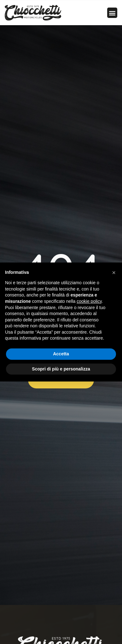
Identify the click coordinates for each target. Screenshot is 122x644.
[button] (112, 13)
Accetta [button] (61, 354)
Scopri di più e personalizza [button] (61, 369)
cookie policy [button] (89, 301)
